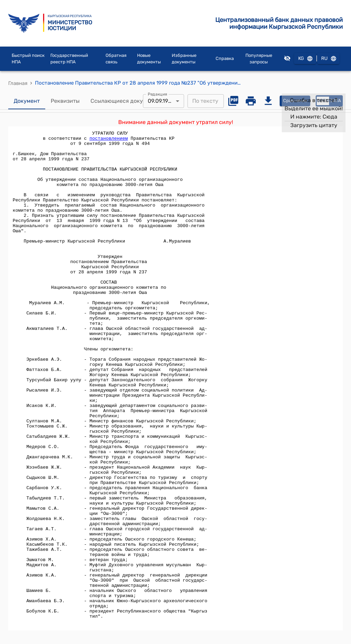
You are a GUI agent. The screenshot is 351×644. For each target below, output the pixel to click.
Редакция (158, 94)
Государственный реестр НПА (69, 59)
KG (305, 59)
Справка (225, 58)
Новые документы (149, 59)
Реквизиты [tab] (65, 101)
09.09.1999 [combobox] (161, 101)
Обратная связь (116, 59)
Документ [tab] (27, 101)
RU (328, 59)
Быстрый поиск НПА (28, 59)
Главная (18, 83)
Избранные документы (184, 59)
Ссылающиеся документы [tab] (125, 101)
